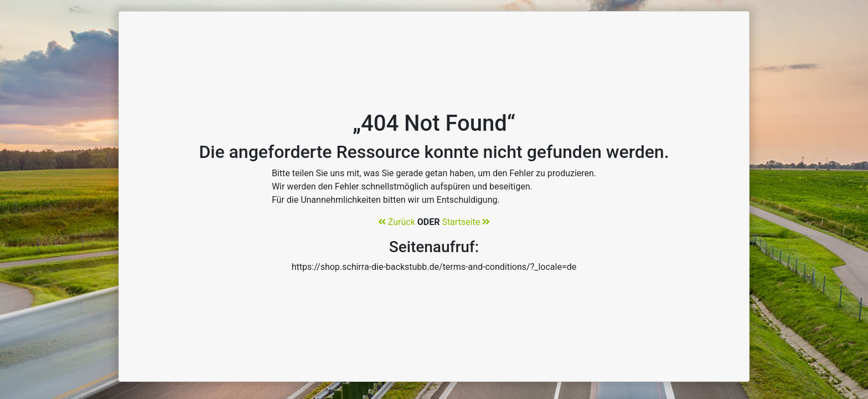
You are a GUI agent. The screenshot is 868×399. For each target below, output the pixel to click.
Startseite (466, 222)
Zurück (397, 222)
